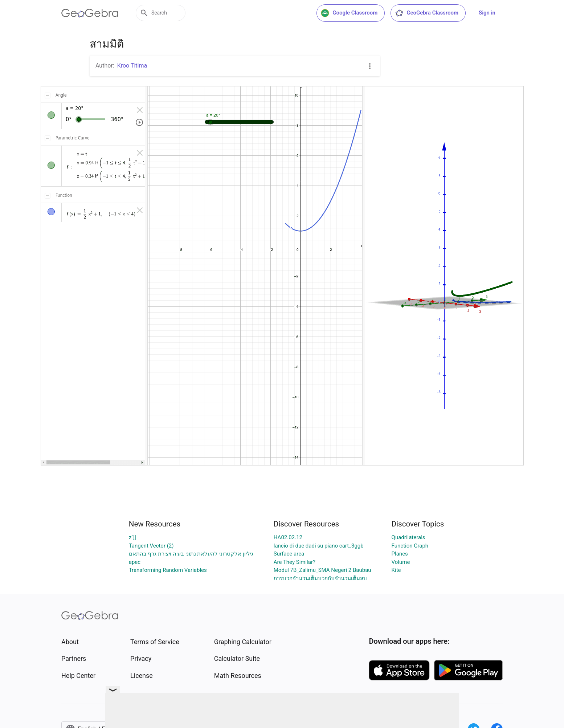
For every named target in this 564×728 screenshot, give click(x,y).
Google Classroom (349, 13)
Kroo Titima (132, 66)
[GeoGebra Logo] (90, 13)
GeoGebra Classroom (427, 13)
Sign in (487, 13)
